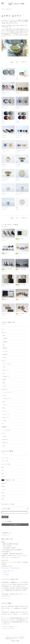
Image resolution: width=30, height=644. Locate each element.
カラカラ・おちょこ (6, 239)
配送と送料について (7, 558)
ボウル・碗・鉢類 (6, 464)
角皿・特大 (5, 299)
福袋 (3, 499)
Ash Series (5, 351)
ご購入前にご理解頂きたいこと (14, 614)
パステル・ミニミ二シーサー (22, 254)
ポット (3, 471)
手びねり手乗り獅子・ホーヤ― (22, 270)
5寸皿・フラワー (5, 107)
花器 (3, 474)
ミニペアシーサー (20, 299)
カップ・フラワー (5, 150)
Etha (3, 424)
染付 (4, 373)
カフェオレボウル (5, 179)
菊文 (4, 402)
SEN (4, 367)
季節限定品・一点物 (8, 480)
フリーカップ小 (19, 136)
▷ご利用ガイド (5, 573)
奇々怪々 (5, 436)
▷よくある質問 (5, 575)
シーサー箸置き (20, 314)
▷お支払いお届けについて (8, 571)
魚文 (4, 345)
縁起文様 (5, 354)
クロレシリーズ (6, 414)
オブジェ (4, 433)
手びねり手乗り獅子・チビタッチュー (8, 270)
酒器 (4, 383)
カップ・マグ (5, 458)
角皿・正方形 (19, 239)
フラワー (5, 405)
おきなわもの (5, 440)
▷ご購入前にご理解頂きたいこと (10, 627)
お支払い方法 (9, 568)
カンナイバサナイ (7, 364)
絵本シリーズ (6, 417)
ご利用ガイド (25, 556)
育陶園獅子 (4, 427)
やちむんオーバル (5, 92)
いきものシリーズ (7, 399)
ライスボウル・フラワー (20, 150)
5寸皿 (3, 121)
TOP (3, 9)
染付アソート (6, 370)
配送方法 (22, 637)
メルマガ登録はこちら (15, 525)
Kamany (3, 361)
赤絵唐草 (5, 342)
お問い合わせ (9, 637)
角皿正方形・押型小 (21, 285)
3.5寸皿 (17, 121)
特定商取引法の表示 (10, 639)
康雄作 (4, 380)
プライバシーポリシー (20, 639)
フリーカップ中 (19, 193)
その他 (4, 358)
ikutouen (4, 332)
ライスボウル (4, 136)
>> (28, 62)
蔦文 (4, 408)
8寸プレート (18, 179)
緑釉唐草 (5, 348)
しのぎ (4, 395)
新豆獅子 (5, 253)
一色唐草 (5, 339)
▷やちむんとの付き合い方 (8, 629)
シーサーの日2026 (7, 430)
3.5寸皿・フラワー (19, 107)
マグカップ (4, 193)
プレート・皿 (5, 461)
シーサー (4, 477)
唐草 (4, 335)
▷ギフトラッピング (6, 599)
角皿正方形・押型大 (6, 285)
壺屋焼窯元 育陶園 (15, 641)
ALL (3, 329)
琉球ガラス (5, 443)
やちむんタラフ (19, 92)
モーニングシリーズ (8, 392)
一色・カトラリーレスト (7, 314)
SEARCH (5, 517)
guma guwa (9, 9)
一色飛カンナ (6, 376)
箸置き (3, 486)
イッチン (5, 411)
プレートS (4, 78)
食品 (4, 446)
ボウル (17, 78)
